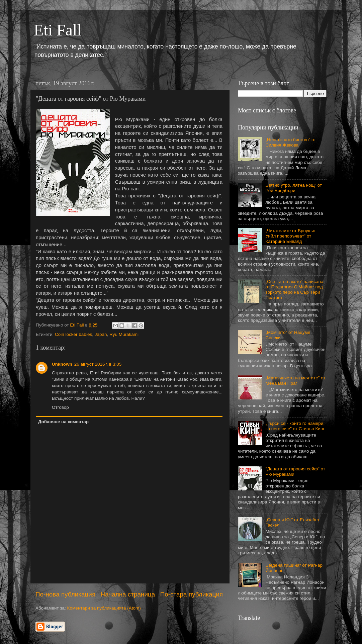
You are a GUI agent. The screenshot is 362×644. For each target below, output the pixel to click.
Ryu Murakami (124, 334)
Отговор (60, 407)
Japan (101, 334)
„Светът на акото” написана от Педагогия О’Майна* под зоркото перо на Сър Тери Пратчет (294, 290)
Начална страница (128, 594)
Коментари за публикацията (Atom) (104, 608)
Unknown (62, 364)
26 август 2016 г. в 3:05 (98, 364)
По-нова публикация (65, 594)
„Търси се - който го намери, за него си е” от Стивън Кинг (295, 426)
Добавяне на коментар (63, 422)
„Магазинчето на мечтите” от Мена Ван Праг (295, 381)
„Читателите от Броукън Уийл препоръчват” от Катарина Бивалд (290, 236)
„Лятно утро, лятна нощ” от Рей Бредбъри (294, 188)
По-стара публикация (192, 594)
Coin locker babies (73, 334)
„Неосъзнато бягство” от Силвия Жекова (291, 142)
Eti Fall (58, 30)
